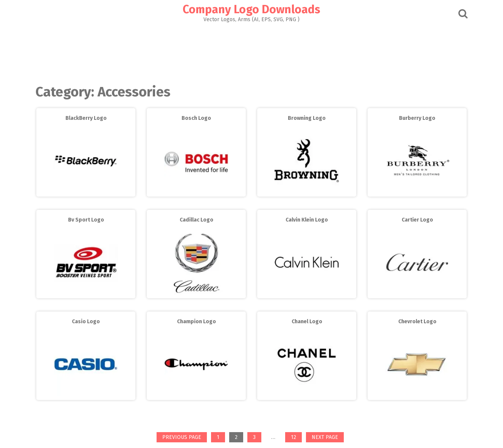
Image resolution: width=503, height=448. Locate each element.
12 (296, 438)
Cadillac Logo (196, 220)
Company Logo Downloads (251, 9)
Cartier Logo (417, 220)
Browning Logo (307, 118)
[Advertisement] (251, 51)
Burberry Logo (417, 118)
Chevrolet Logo (417, 322)
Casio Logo (86, 322)
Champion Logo (196, 322)
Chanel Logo (307, 322)
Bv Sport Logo (86, 220)
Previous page (182, 437)
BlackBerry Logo (86, 118)
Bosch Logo (196, 118)
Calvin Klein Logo (307, 220)
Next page (325, 437)
